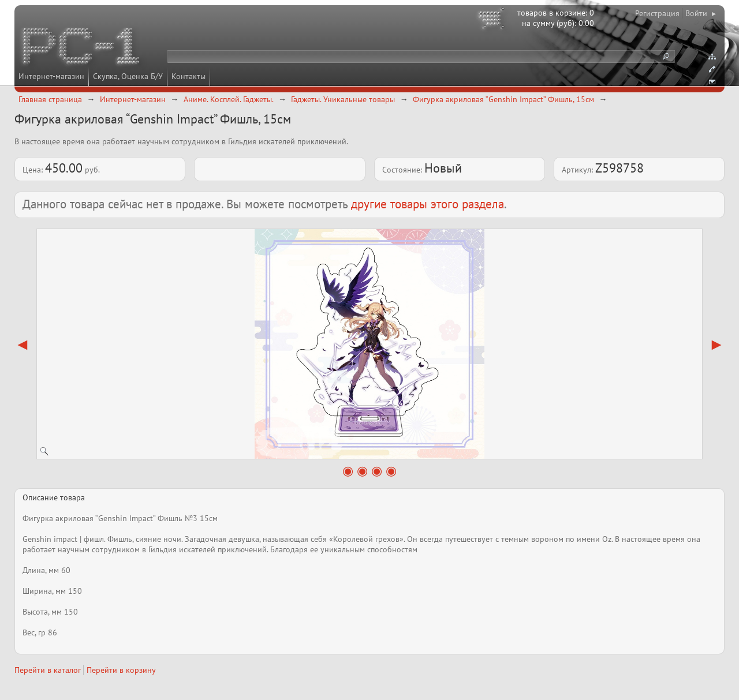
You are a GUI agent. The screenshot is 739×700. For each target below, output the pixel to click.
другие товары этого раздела (428, 204)
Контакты (189, 76)
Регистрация (657, 13)
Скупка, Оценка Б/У (128, 76)
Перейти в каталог (48, 670)
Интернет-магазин (51, 76)
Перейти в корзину (121, 670)
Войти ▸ (701, 13)
